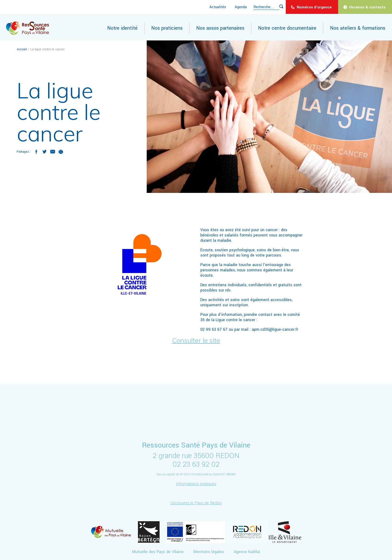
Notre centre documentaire (287, 28)
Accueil (22, 49)
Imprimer (61, 152)
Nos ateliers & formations (358, 28)
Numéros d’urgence (314, 7)
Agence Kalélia (247, 552)
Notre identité (122, 28)
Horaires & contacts (367, 7)
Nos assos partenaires (220, 28)
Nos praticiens (167, 28)
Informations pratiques (196, 484)
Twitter (45, 152)
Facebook (36, 152)
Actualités (218, 7)
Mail (53, 152)
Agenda (241, 7)
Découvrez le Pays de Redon (196, 503)
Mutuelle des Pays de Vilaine (158, 552)
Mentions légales (209, 552)
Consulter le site (196, 340)
